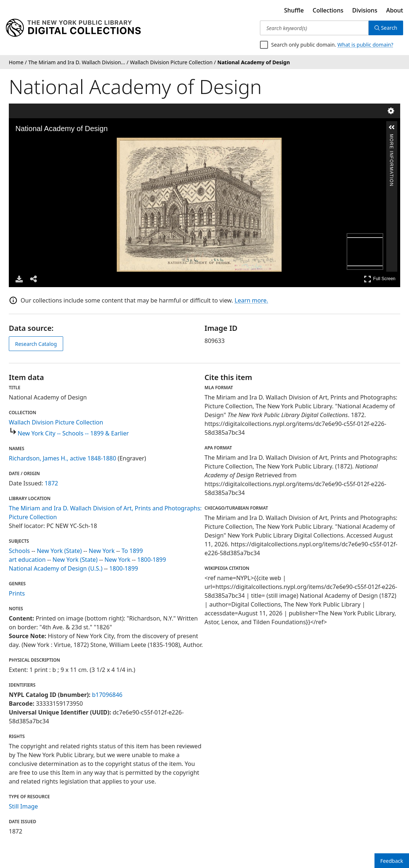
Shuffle (294, 10)
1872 (52, 483)
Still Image (23, 806)
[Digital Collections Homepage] (73, 28)
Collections (328, 10)
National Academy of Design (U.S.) (56, 568)
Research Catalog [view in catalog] (36, 344)
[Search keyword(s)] (314, 28)
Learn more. (251, 300)
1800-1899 (152, 560)
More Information (391, 137)
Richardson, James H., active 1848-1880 (62, 458)
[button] (392, 127)
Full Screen (380, 279)
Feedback (392, 861)
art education (27, 560)
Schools (19, 551)
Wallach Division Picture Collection (56, 422)
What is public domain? (365, 45)
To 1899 (132, 551)
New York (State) (59, 551)
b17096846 (107, 695)
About (395, 10)
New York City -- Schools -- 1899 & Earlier (73, 433)
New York (102, 551)
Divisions (365, 10)
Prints (17, 593)
